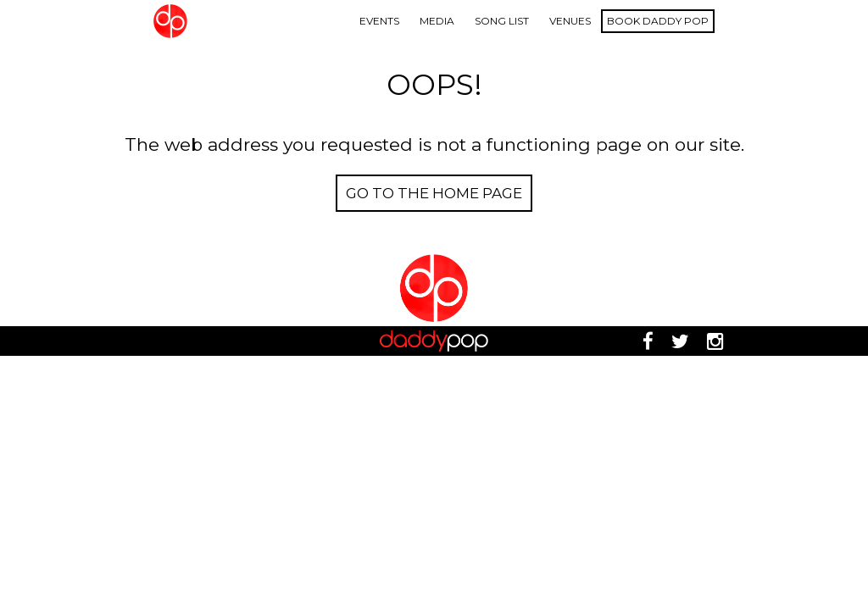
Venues (570, 21)
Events (379, 21)
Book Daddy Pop (658, 21)
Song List (502, 21)
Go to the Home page (434, 193)
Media (437, 21)
